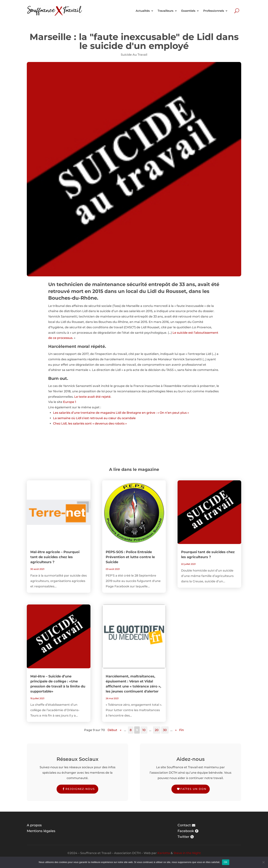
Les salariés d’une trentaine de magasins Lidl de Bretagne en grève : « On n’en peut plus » (121, 413)
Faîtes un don (193, 789)
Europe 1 (70, 402)
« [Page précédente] (121, 730)
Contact (184, 825)
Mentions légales (41, 831)
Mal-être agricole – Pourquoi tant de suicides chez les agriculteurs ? (55, 557)
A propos (34, 825)
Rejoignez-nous (80, 789)
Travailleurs (166, 11)
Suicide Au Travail (134, 55)
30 (165, 730)
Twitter (183, 837)
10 (144, 730)
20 (157, 730)
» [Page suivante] (176, 730)
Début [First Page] (112, 730)
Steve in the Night (187, 853)
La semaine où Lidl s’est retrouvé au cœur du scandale (94, 418)
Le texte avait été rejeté (92, 397)
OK (226, 862)
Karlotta (164, 853)
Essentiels (188, 11)
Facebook (186, 831)
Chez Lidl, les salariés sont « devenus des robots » (90, 423)
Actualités (143, 11)
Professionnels (214, 11)
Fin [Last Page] (182, 730)
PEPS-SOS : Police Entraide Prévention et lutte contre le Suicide (130, 557)
